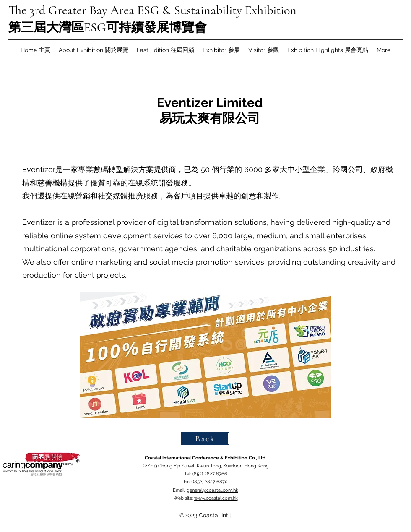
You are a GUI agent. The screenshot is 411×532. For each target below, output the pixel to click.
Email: (180, 490)
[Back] (205, 438)
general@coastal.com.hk (212, 490)
